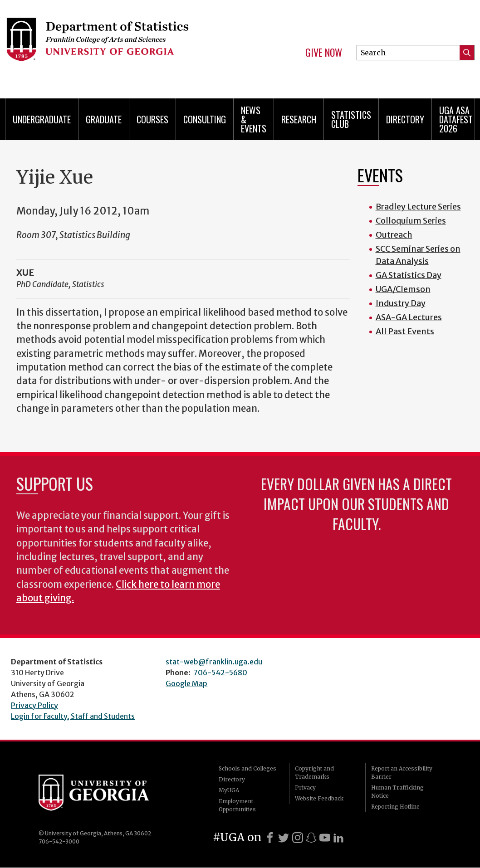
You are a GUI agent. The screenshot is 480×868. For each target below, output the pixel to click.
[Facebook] (270, 838)
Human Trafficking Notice (397, 792)
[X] (284, 838)
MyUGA (229, 790)
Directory (405, 119)
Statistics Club (351, 119)
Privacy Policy (34, 705)
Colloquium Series (411, 221)
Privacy (305, 788)
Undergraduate (42, 119)
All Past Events (405, 331)
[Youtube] (325, 838)
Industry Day (401, 303)
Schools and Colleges (247, 768)
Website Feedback (319, 798)
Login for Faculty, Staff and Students (73, 716)
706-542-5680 (220, 673)
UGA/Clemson (403, 289)
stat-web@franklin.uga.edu (214, 662)
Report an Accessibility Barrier (402, 773)
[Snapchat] (311, 838)
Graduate (104, 119)
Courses (152, 119)
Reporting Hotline (395, 807)
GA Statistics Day (409, 275)
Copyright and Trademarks (314, 773)
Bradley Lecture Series (418, 207)
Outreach (394, 235)
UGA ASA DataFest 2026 (456, 119)
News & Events (254, 119)
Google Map (186, 683)
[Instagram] (298, 838)
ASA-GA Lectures (409, 317)
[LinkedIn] (338, 838)
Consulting (205, 119)
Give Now (324, 53)
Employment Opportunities (237, 805)
